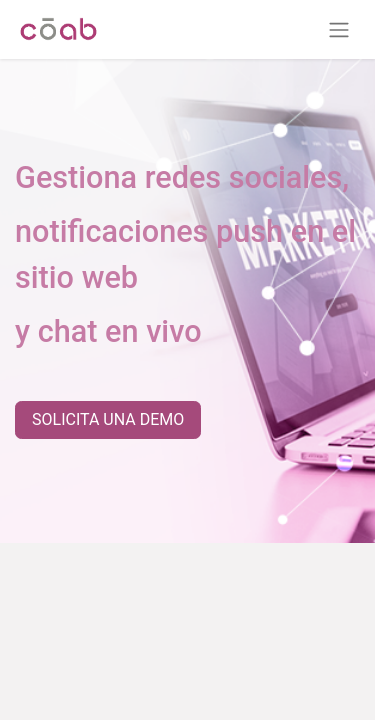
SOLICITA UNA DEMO (108, 419)
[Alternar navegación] (339, 29)
